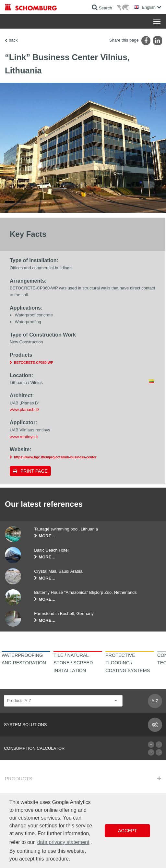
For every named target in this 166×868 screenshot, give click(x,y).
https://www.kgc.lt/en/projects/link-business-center (55, 457)
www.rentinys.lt (24, 437)
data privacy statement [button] (63, 842)
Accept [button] (127, 831)
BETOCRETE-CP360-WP (34, 363)
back (13, 40)
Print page (34, 471)
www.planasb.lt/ (24, 409)
